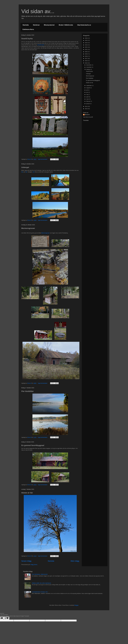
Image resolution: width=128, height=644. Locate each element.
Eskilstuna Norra (28, 29)
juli (87, 90)
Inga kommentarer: (43, 159)
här (22, 172)
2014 (86, 106)
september (89, 86)
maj (87, 94)
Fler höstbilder (28, 391)
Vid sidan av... (38, 11)
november (89, 67)
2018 (86, 56)
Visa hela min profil (88, 117)
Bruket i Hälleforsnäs (66, 25)
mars (88, 99)
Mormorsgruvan (28, 228)
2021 (86, 49)
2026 (86, 38)
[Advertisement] (94, 135)
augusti (88, 88)
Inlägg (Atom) (34, 565)
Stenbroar (36, 25)
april (88, 97)
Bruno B (87, 115)
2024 (86, 43)
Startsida (26, 25)
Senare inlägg (26, 561)
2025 (86, 40)
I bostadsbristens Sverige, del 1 (40, 592)
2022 (86, 47)
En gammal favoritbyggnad (33, 445)
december (89, 65)
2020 (86, 52)
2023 (86, 45)
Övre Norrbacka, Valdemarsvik (40, 574)
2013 (86, 109)
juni (87, 92)
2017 (86, 58)
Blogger (76, 605)
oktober (88, 69)
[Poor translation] (6, 618)
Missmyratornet (49, 25)
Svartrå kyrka (27, 39)
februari (88, 101)
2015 (86, 63)
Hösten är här (27, 493)
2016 (86, 61)
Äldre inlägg (75, 561)
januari (88, 104)
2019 (86, 54)
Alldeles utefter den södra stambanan (41, 583)
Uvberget (25, 167)
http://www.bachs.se (84, 25)
